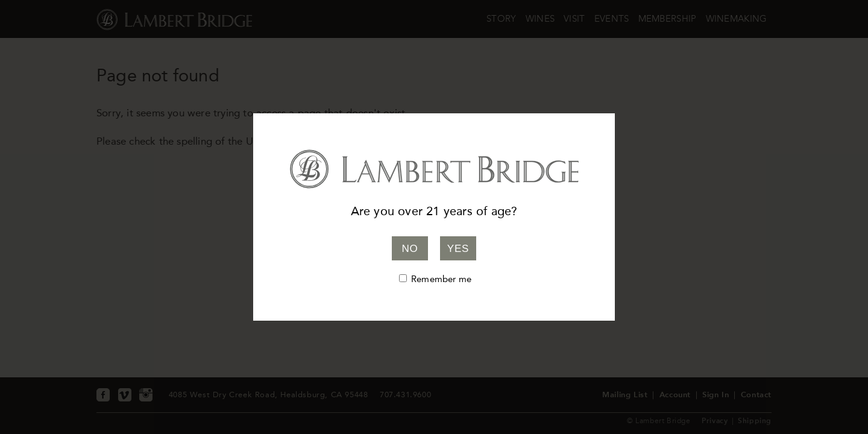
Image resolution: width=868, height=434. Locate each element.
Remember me (441, 279)
